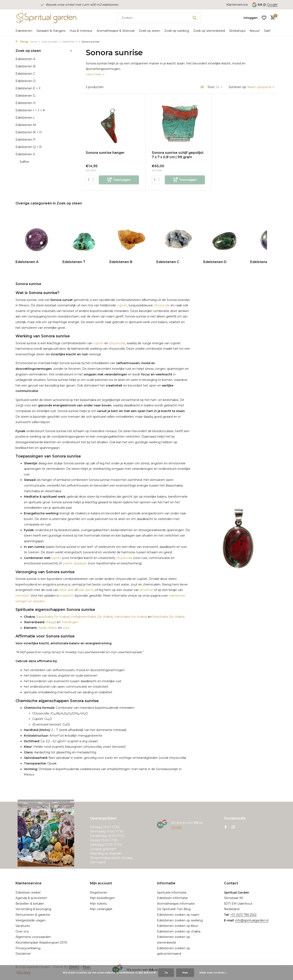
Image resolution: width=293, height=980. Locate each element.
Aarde (42, 628)
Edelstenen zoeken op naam (178, 915)
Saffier (24, 162)
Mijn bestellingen (102, 898)
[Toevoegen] (119, 180)
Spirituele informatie (172, 893)
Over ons (22, 931)
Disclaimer (23, 954)
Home (35, 42)
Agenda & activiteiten (31, 898)
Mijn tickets (98, 904)
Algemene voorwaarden (33, 937)
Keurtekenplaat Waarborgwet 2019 (41, 943)
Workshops (237, 31)
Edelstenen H (26, 103)
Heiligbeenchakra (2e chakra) (92, 617)
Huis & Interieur (81, 31)
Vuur (66, 628)
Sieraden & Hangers (51, 31)
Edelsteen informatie (172, 898)
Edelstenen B (25, 66)
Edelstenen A (25, 59)
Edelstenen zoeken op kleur (178, 926)
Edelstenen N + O (29, 132)
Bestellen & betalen (30, 904)
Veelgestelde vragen (31, 920)
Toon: (211, 87)
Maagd (50, 622)
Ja (166, 973)
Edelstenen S (71, 42)
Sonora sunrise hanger (105, 153)
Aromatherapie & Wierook (116, 31)
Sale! (267, 31)
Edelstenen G (25, 96)
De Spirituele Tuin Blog (174, 909)
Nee (185, 973)
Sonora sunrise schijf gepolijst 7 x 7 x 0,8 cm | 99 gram (178, 155)
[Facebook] (226, 827)
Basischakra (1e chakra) (52, 617)
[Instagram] (233, 827)
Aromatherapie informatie (176, 904)
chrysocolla (162, 305)
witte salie (66, 590)
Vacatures (23, 926)
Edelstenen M (26, 125)
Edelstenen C (25, 74)
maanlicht (67, 596)
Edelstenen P (25, 140)
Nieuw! (255, 31)
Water (53, 628)
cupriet (122, 305)
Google (272, 5)
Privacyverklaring (28, 948)
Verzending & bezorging (33, 909)
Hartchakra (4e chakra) (131, 617)
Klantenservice (237, 5)
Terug (22, 42)
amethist (146, 590)
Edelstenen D (26, 81)
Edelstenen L (25, 118)
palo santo (86, 590)
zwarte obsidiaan (75, 563)
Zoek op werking (177, 31)
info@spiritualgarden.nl (252, 920)
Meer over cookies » (213, 973)
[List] (202, 87)
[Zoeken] (159, 18)
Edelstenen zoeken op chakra (179, 931)
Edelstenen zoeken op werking (180, 920)
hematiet (22, 596)
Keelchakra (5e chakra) (169, 617)
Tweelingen (70, 622)
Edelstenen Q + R (29, 147)
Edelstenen (24, 31)
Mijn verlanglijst (101, 909)
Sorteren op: (238, 87)
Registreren (99, 893)
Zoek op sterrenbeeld (209, 31)
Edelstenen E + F (28, 88)
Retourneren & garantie (33, 915)
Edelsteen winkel (28, 893)
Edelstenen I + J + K (30, 110)
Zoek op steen (149, 31)
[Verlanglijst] (264, 18)
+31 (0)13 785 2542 (243, 915)
